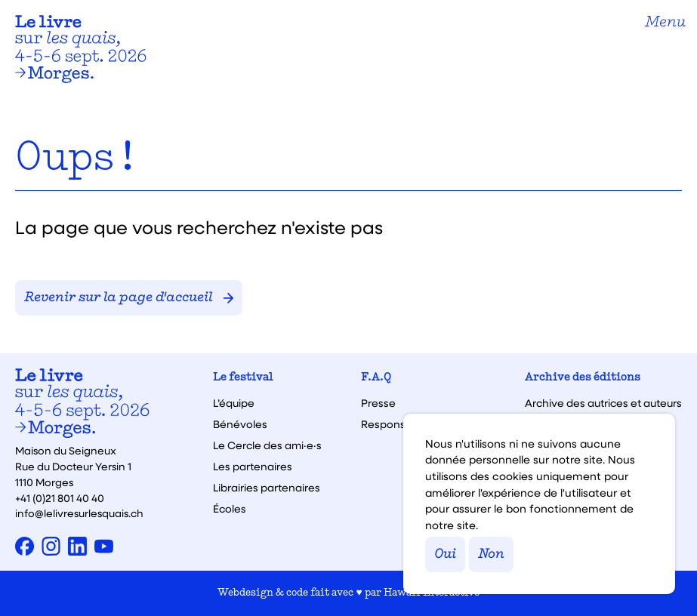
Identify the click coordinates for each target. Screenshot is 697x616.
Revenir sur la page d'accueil (129, 298)
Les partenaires (253, 467)
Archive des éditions (583, 378)
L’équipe (234, 403)
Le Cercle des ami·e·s (267, 445)
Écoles (230, 509)
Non (491, 554)
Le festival (243, 378)
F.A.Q (376, 378)
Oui (445, 554)
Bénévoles (240, 424)
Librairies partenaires (267, 488)
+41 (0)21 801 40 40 (60, 498)
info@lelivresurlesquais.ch (79, 513)
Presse (378, 403)
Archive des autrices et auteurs (603, 403)
